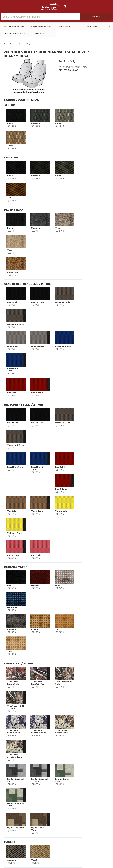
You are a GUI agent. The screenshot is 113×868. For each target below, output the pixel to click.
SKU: (8, 724)
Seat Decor (11, 744)
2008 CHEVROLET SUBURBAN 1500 (23, 736)
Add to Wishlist (92, 139)
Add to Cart (92, 133)
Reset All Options (92, 155)
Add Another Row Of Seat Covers (92, 146)
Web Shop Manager (82, 864)
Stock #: (10, 728)
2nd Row (23, 744)
